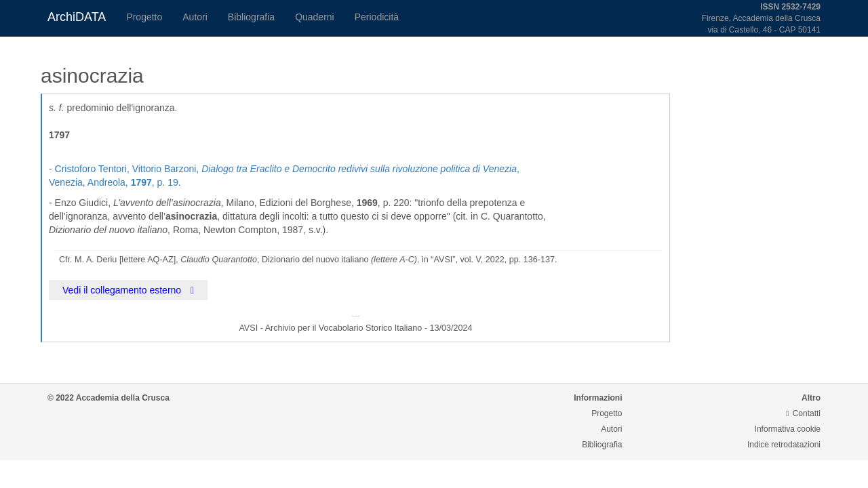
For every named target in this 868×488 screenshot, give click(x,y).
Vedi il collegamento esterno (128, 290)
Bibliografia (251, 17)
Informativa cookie (788, 429)
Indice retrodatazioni (784, 445)
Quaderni (315, 17)
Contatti (803, 413)
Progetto (144, 17)
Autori (195, 17)
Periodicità (377, 17)
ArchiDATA (77, 17)
